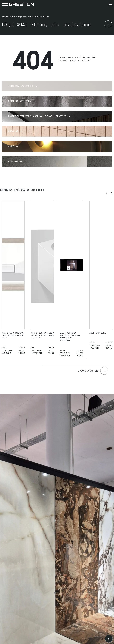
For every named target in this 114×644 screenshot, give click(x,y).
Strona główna (8, 17)
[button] (113, 193)
